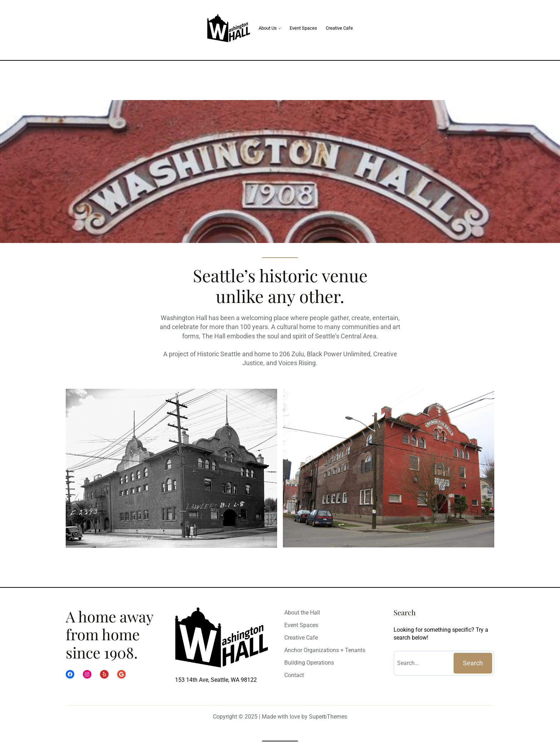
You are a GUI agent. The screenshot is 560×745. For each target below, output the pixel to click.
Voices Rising (297, 363)
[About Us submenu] (280, 28)
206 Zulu (292, 354)
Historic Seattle (219, 354)
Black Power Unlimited (339, 354)
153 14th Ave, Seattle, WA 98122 (216, 680)
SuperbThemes (328, 717)
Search (473, 663)
